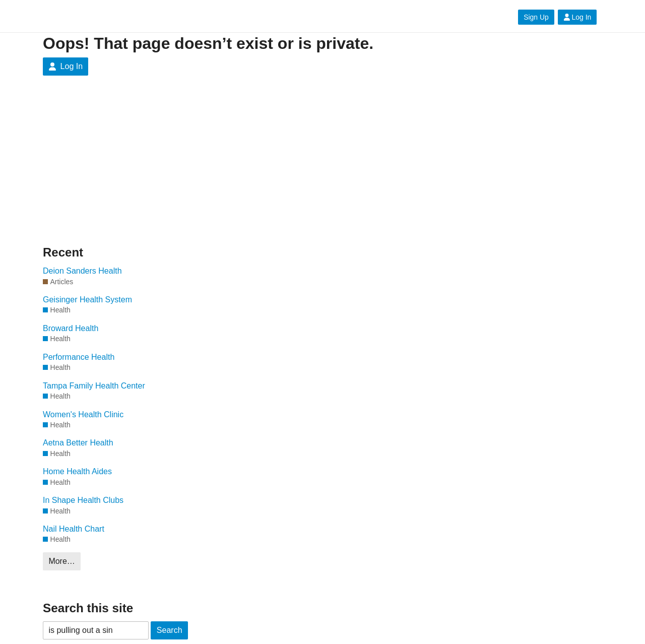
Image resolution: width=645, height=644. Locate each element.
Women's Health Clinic (83, 414)
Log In (577, 17)
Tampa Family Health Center (94, 386)
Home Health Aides (77, 471)
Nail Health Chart (74, 529)
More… (61, 561)
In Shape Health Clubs (83, 500)
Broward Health (71, 328)
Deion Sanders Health (82, 271)
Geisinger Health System (87, 300)
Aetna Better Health (78, 443)
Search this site (88, 608)
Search (170, 630)
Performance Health (79, 357)
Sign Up (536, 17)
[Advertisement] (139, 168)
